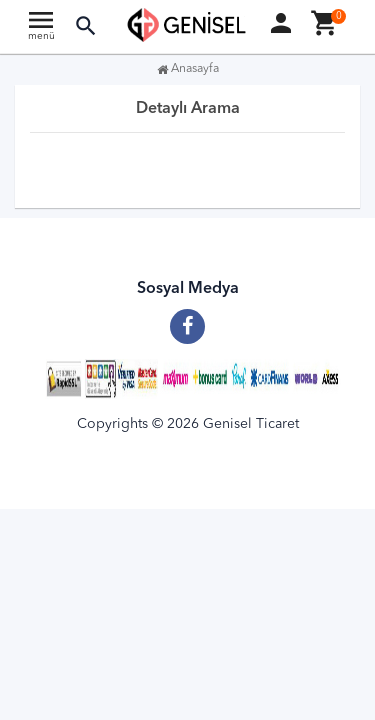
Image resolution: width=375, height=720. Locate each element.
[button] (86, 26)
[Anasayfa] (187, 25)
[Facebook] (187, 319)
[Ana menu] (41, 30)
